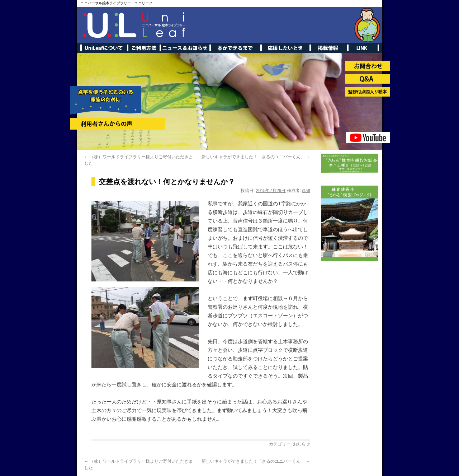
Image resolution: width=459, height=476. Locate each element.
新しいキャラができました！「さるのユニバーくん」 (256, 157)
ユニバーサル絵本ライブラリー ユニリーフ (117, 3)
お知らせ (302, 444)
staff (306, 191)
